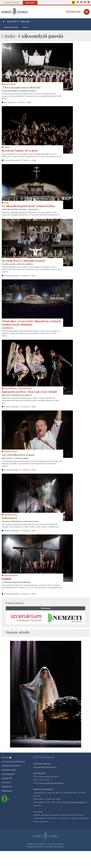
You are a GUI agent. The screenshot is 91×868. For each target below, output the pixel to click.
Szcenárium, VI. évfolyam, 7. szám (18, 102)
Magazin (30, 3)
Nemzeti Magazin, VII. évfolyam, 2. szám (20, 160)
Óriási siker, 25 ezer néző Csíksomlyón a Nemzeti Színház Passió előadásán (31, 323)
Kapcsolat (6, 783)
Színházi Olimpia (11, 27)
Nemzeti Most (12, 3)
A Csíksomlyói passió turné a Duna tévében (28, 206)
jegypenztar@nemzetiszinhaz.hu (51, 783)
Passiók (6, 579)
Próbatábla (7, 791)
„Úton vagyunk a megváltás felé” (22, 87)
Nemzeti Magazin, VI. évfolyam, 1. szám (20, 276)
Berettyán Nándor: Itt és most (20, 150)
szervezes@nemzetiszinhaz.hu (45, 767)
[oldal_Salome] (46, 694)
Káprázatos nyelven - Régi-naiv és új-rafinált (29, 392)
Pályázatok (7, 779)
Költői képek (9, 518)
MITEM (25, 27)
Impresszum (7, 787)
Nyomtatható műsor (11, 766)
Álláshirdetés (8, 774)
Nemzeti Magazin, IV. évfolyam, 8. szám (20, 407)
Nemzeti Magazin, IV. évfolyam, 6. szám (20, 470)
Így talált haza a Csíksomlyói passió (23, 261)
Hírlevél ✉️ (6, 758)
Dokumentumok (9, 770)
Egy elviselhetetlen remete (18, 455)
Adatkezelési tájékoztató (13, 762)
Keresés (45, 608)
